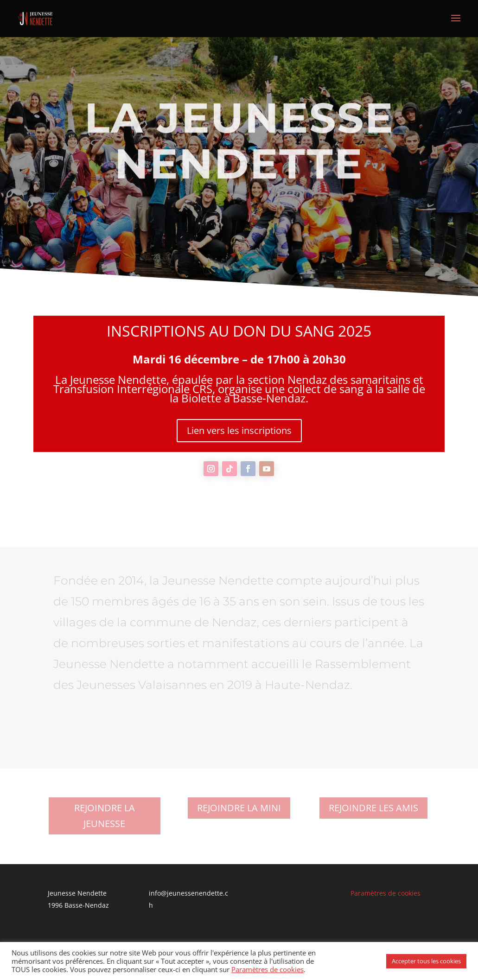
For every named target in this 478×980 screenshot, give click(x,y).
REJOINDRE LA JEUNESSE (105, 816)
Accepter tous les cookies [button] (426, 961)
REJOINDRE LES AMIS (373, 808)
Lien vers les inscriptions (239, 430)
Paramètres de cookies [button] (386, 893)
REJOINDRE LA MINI (239, 808)
